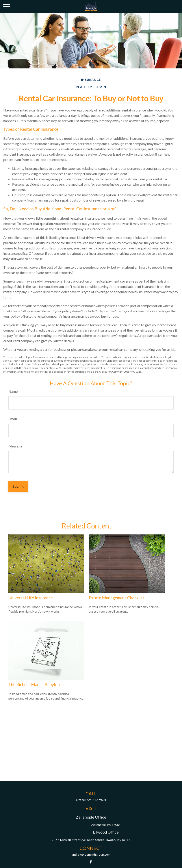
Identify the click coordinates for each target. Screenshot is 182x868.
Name (13, 391)
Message (15, 446)
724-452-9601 (96, 800)
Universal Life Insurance (31, 598)
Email (13, 419)
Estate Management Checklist (117, 598)
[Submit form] (18, 486)
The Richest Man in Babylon (34, 685)
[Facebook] (91, 862)
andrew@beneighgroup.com (91, 854)
